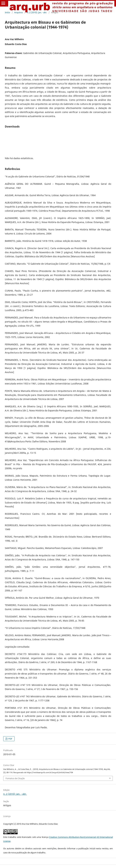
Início (8, 12)
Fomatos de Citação (15, 778)
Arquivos (19, 12)
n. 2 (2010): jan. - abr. (37, 12)
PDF (10, 739)
